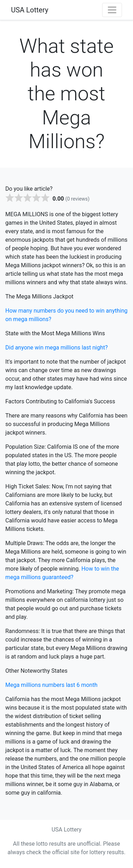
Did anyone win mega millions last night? (57, 348)
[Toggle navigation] (112, 10)
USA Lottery (30, 10)
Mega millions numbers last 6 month (51, 685)
